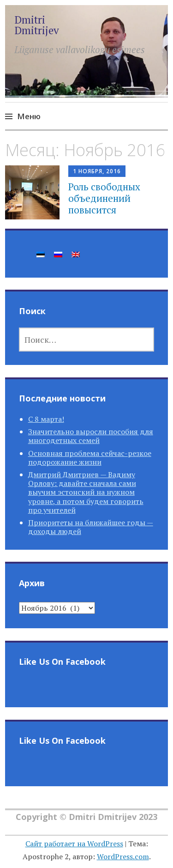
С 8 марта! (46, 419)
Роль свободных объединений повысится (104, 198)
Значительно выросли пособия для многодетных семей (91, 436)
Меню (29, 116)
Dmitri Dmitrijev (37, 25)
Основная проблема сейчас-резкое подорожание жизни (90, 458)
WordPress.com (123, 856)
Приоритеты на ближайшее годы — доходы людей (91, 527)
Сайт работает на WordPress (74, 844)
